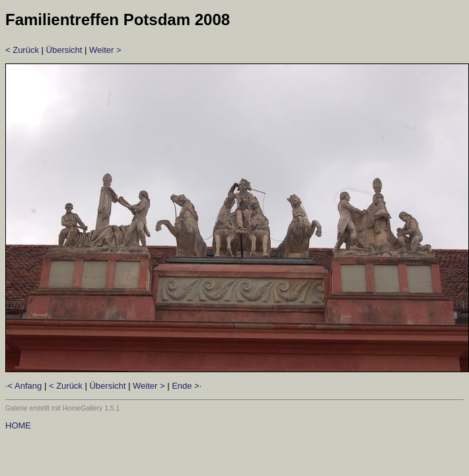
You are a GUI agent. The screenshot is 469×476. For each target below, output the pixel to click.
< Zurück (22, 50)
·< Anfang (23, 386)
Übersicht (64, 50)
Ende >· (187, 386)
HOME (18, 425)
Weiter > (105, 50)
